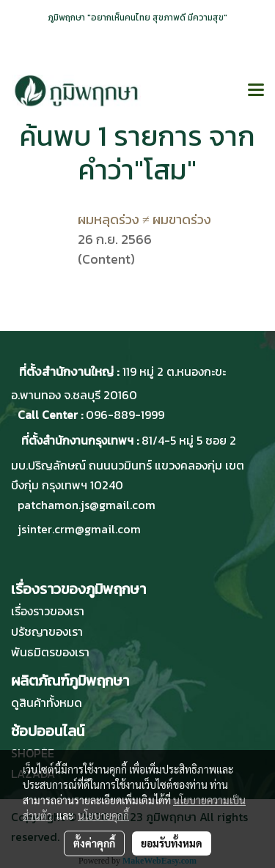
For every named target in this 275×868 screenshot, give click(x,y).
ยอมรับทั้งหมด (172, 843)
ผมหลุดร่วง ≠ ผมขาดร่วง (144, 219)
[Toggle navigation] (256, 91)
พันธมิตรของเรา (50, 652)
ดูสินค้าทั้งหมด (47, 702)
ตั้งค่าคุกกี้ (94, 843)
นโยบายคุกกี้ (103, 815)
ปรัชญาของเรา (47, 631)
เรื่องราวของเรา (48, 611)
